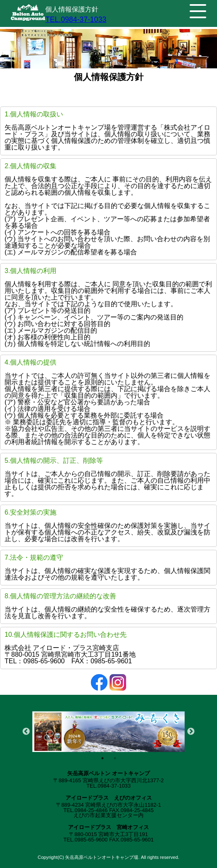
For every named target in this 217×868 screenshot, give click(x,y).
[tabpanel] (108, 732)
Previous (26, 732)
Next (191, 732)
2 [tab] (115, 758)
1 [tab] (102, 758)
